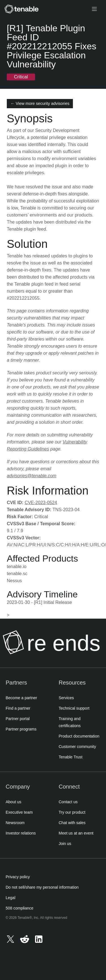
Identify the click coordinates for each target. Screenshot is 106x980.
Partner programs (21, 729)
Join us (65, 844)
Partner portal (18, 719)
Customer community (77, 747)
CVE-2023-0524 (41, 503)
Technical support (74, 708)
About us (13, 802)
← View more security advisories (40, 103)
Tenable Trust (71, 757)
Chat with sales (72, 823)
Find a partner (18, 708)
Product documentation (79, 736)
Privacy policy (18, 877)
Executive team (19, 812)
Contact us (68, 802)
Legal (10, 898)
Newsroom (15, 823)
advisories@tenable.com (32, 476)
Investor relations (21, 833)
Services (66, 698)
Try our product (72, 812)
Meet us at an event (76, 833)
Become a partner (21, 698)
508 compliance (20, 908)
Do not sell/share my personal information (42, 887)
